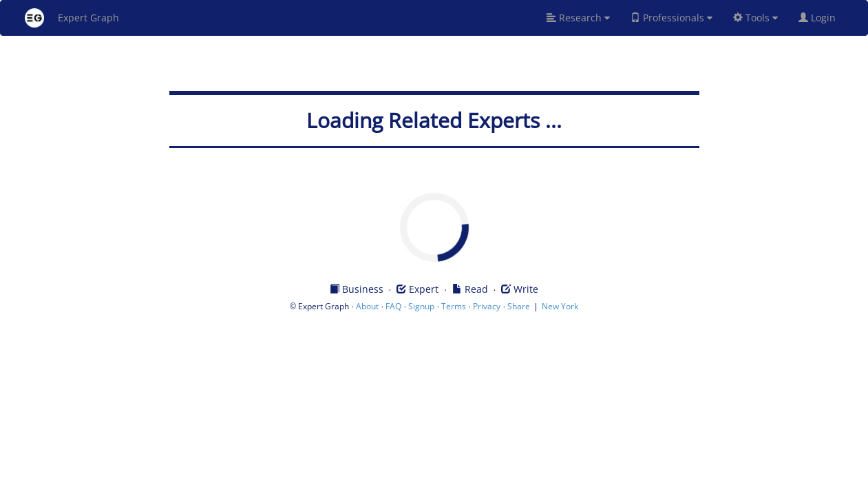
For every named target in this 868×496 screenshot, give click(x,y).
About (367, 306)
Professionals (671, 18)
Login (823, 18)
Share (519, 306)
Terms (454, 306)
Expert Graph (72, 18)
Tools (755, 18)
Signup (421, 306)
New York (560, 306)
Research (578, 18)
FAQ (393, 306)
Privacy (487, 306)
